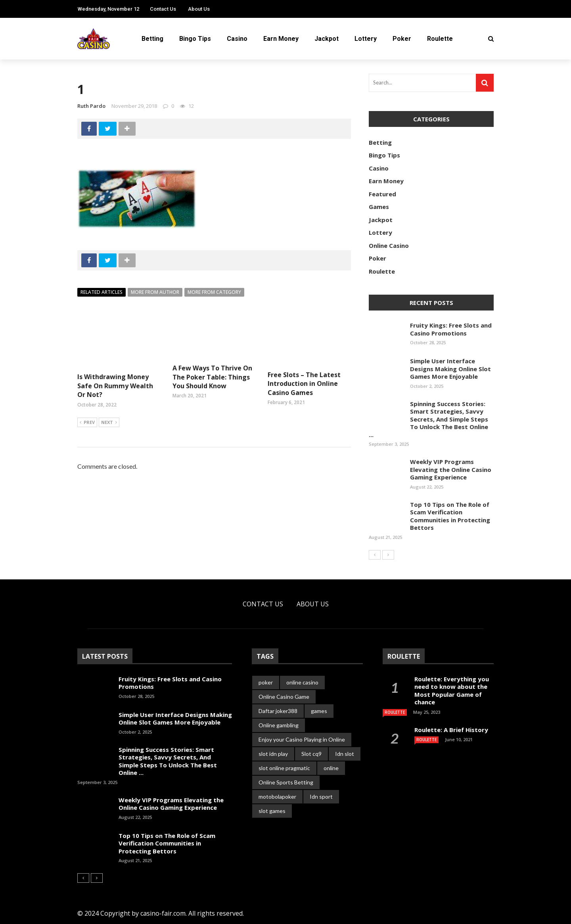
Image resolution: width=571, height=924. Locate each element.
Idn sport (321, 797)
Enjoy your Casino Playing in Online (302, 739)
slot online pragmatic (284, 768)
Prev (87, 423)
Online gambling (279, 725)
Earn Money (281, 39)
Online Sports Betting (286, 782)
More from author (155, 292)
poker (266, 682)
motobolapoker (277, 797)
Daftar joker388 (278, 711)
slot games (272, 811)
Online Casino (389, 245)
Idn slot (345, 754)
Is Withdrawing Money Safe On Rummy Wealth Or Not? (115, 386)
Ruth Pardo (91, 106)
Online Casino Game (284, 697)
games (319, 711)
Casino (237, 39)
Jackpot (327, 39)
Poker (402, 39)
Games (379, 207)
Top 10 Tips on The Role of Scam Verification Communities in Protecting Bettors (450, 516)
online (331, 768)
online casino (302, 682)
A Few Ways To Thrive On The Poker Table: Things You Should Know (212, 377)
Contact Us (163, 9)
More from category (214, 292)
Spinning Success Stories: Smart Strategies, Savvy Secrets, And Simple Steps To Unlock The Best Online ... (428, 419)
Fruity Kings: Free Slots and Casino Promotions (451, 329)
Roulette (440, 39)
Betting (152, 39)
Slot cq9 (311, 754)
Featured (382, 194)
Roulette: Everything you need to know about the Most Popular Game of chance (452, 691)
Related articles (102, 292)
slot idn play (273, 754)
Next (109, 423)
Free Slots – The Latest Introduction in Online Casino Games (304, 384)
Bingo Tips (195, 39)
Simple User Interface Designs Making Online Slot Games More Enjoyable (450, 369)
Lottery (366, 39)
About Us (199, 9)
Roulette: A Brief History (451, 730)
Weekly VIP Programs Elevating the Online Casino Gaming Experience (451, 469)
